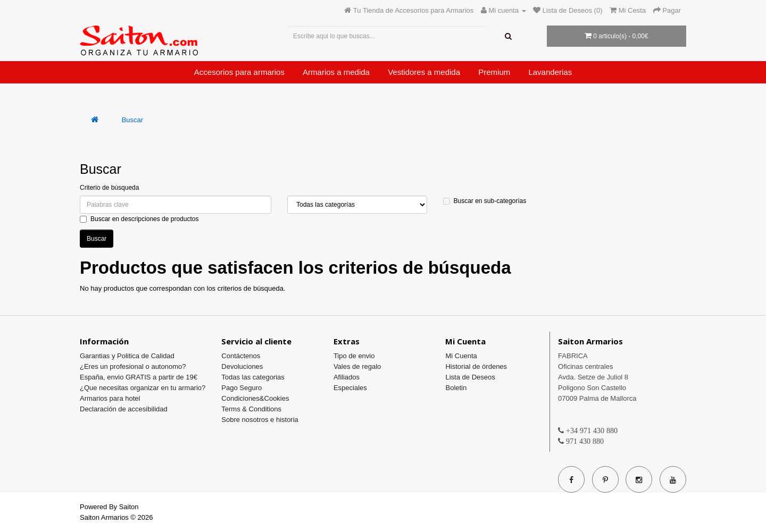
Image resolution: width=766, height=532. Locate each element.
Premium (494, 72)
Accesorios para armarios (239, 72)
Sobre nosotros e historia (260, 420)
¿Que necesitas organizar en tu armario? (143, 388)
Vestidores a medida (424, 72)
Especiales (350, 388)
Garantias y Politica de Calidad (127, 356)
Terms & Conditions (251, 409)
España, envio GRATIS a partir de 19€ (139, 377)
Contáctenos (241, 356)
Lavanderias (550, 72)
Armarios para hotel (110, 398)
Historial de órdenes (476, 366)
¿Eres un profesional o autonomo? (133, 366)
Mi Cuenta (461, 356)
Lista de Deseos (470, 377)
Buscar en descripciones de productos (139, 219)
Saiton (129, 507)
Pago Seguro (242, 388)
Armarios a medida (336, 72)
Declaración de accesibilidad (124, 409)
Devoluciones (242, 366)
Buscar (132, 120)
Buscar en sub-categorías (485, 201)
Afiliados (347, 377)
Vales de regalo (357, 366)
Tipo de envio (354, 356)
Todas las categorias (253, 377)
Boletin (456, 388)
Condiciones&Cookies (255, 398)
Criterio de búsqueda (109, 188)
